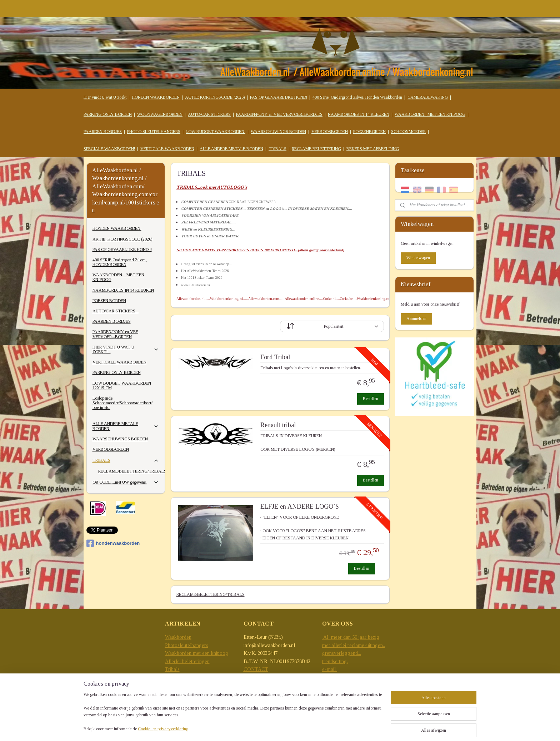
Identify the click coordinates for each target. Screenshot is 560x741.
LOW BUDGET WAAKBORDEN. (216, 132)
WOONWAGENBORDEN (160, 114)
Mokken (174, 685)
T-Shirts (173, 693)
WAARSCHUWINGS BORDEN (278, 132)
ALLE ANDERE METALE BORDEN (231, 149)
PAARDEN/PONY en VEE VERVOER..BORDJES (279, 114)
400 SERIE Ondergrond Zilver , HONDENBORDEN (120, 262)
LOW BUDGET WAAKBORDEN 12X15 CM (122, 386)
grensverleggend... (342, 653)
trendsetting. (335, 661)
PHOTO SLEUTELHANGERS (154, 132)
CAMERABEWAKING (428, 97)
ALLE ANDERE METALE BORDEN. (126, 426)
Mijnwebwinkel (431, 728)
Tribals (172, 669)
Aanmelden (416, 318)
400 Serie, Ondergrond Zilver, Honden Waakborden (357, 97)
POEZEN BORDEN (109, 301)
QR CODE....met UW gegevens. (126, 482)
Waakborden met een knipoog (197, 653)
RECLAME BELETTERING (316, 149)
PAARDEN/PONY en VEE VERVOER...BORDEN (115, 334)
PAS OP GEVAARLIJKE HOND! (279, 97)
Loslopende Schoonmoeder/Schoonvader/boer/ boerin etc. (122, 403)
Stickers (173, 677)
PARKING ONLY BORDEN (108, 114)
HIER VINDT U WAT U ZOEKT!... (126, 349)
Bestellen (371, 399)
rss (360, 728)
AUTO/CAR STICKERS (209, 114)
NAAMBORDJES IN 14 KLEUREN (359, 114)
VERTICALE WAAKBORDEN (167, 149)
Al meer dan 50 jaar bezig (351, 637)
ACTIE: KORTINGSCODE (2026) (215, 97)
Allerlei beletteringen (187, 661)
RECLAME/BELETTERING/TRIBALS (210, 594)
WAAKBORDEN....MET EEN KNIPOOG (118, 277)
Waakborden (178, 637)
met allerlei (335, 645)
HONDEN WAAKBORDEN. (117, 228)
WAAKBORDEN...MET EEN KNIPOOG (430, 114)
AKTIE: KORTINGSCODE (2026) (122, 239)
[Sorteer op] (332, 326)
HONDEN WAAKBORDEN (156, 97)
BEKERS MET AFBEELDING (373, 149)
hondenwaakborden (113, 543)
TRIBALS (277, 149)
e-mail (330, 669)
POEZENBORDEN (369, 132)
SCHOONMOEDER (408, 132)
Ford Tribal (275, 357)
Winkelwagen (418, 258)
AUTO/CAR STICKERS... (116, 311)
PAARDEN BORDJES (103, 132)
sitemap (349, 728)
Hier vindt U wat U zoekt (105, 97)
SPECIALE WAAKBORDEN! (109, 149)
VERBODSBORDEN (330, 132)
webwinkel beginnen (381, 728)
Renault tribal (278, 425)
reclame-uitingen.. (366, 645)
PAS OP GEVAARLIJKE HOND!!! (122, 250)
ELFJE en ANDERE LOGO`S (299, 507)
